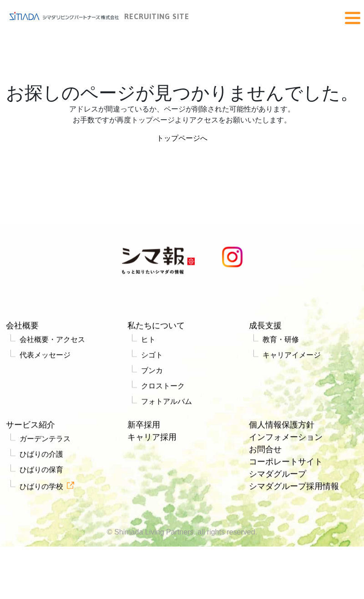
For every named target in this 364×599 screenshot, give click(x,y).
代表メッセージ (45, 357)
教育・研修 (281, 342)
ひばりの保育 (41, 472)
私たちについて (156, 328)
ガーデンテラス (45, 441)
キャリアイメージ (292, 357)
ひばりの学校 (41, 489)
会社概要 (22, 328)
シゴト (152, 357)
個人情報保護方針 (282, 427)
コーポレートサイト (286, 464)
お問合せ (265, 452)
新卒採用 (144, 427)
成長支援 (265, 328)
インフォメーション (286, 439)
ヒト (148, 342)
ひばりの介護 (41, 456)
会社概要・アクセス (52, 342)
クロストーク (163, 388)
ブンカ (152, 373)
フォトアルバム (167, 404)
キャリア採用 (152, 439)
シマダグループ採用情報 (294, 488)
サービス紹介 (30, 427)
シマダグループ (278, 476)
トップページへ (182, 138)
